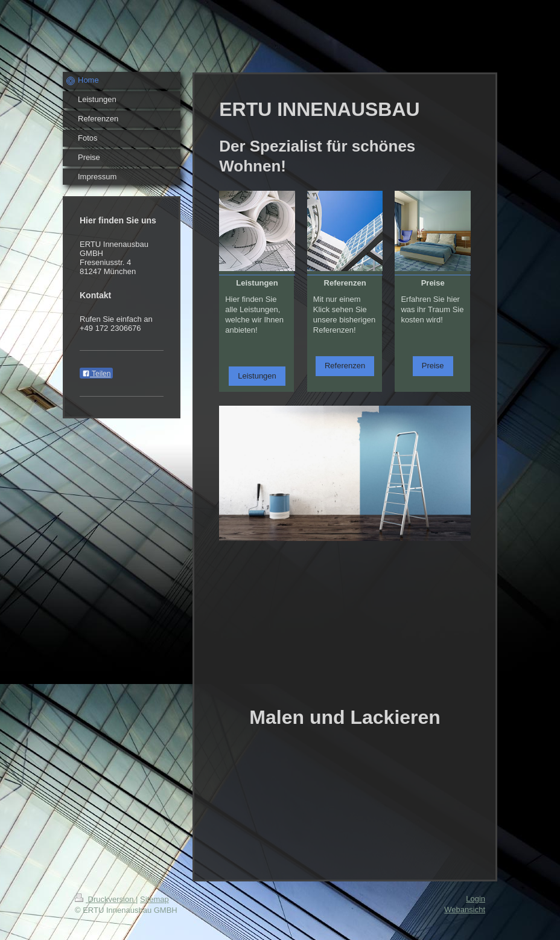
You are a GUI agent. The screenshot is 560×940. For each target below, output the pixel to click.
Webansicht (465, 910)
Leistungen (257, 376)
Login (476, 899)
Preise (433, 366)
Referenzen (345, 366)
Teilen (96, 374)
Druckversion (105, 899)
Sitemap (154, 899)
